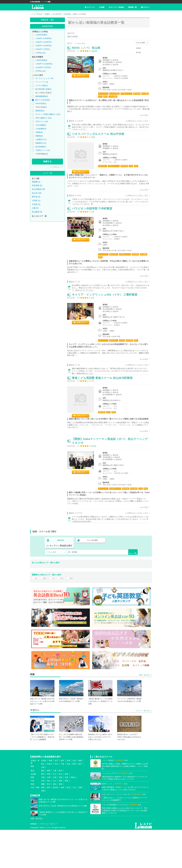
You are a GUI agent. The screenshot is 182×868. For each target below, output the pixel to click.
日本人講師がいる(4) (43, 118)
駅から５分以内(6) (43, 100)
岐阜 (61, 809)
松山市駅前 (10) (38, 189)
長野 (49, 812)
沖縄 (43, 829)
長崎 (62, 826)
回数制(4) (39, 136)
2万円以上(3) (40, 71)
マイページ (90, 7)
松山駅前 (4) (37, 212)
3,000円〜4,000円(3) (43, 42)
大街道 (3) (36, 204)
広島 (43, 819)
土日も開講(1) (41, 125)
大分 (74, 826)
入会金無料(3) (41, 129)
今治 (55, 615)
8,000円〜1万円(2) (43, 49)
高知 (55, 822)
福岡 (43, 826)
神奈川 (50, 802)
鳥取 (61, 819)
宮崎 (80, 826)
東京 (43, 802)
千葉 (62, 802)
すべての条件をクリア (56, 167)
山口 (55, 819)
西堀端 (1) (36, 182)
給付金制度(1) (41, 147)
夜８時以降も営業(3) (43, 89)
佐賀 (68, 826)
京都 (55, 816)
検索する (47, 162)
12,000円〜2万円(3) (43, 67)
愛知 (43, 809)
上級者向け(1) (41, 139)
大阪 (43, 816)
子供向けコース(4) (43, 150)
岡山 (49, 819)
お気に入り (84, 78)
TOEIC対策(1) (41, 103)
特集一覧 (133, 7)
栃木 (80, 802)
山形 (74, 799)
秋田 (62, 799)
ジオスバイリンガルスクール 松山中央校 (100, 142)
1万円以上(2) (40, 53)
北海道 (44, 799)
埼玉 (56, 802)
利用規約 (34, 862)
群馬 (74, 802)
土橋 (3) (35, 208)
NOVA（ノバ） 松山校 (88, 50)
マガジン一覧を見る (143, 749)
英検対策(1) (40, 111)
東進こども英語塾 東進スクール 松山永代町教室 (105, 404)
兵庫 (49, 816)
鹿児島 (56, 826)
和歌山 (73, 816)
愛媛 (43, 822)
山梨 (43, 806)
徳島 (61, 822)
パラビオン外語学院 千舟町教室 (94, 223)
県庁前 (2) (36, 197)
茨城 (68, 802)
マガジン (145, 7)
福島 (80, 799)
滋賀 (61, 816)
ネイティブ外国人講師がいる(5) (48, 114)
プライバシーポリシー (49, 862)
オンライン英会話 (116, 7)
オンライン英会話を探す (123, 581)
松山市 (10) (37, 193)
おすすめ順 (141, 43)
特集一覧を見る (145, 713)
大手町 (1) (36, 201)
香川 (49, 822)
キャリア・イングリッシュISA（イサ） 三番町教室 (107, 315)
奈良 (67, 816)
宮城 (68, 799)
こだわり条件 (51, 587)
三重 (55, 809)
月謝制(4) (39, 132)
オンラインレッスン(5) (44, 78)
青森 (50, 799)
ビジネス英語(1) (42, 85)
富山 (61, 812)
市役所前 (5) (37, 185)
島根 (67, 819)
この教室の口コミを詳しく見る (134, 123)
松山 (36, 615)
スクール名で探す (92, 581)
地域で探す (61, 581)
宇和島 (76, 615)
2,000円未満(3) (41, 35)
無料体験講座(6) (42, 96)
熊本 (49, 826)
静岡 (49, 809)
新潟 (43, 812)
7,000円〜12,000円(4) (44, 64)
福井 (67, 812)
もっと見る (141, 117)
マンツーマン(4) (42, 82)
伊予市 (65, 615)
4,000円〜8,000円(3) (43, 46)
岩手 (56, 799)
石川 (55, 812)
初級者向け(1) (41, 143)
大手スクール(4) (42, 121)
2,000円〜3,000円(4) (43, 38)
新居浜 (45, 615)
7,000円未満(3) (41, 60)
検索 (102, 7)
